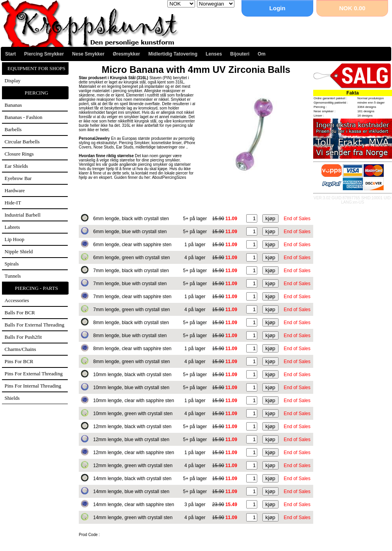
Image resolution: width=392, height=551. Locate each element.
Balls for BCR (20, 313)
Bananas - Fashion (24, 117)
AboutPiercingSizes (169, 177)
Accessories (17, 300)
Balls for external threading (35, 325)
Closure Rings (19, 154)
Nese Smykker (88, 54)
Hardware (15, 190)
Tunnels (13, 276)
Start (10, 54)
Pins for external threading (34, 374)
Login (278, 8)
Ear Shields (17, 166)
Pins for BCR (19, 361)
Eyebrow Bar (18, 178)
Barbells (13, 129)
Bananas (13, 105)
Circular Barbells (22, 142)
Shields (12, 398)
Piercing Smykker (44, 54)
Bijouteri (240, 54)
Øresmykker (126, 54)
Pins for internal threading (33, 386)
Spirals (12, 264)
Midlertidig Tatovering (173, 54)
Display (13, 81)
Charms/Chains (20, 349)
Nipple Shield (19, 251)
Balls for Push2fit (23, 337)
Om (262, 54)
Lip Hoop (15, 239)
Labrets (12, 227)
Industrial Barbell (23, 215)
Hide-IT (13, 203)
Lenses (214, 54)
